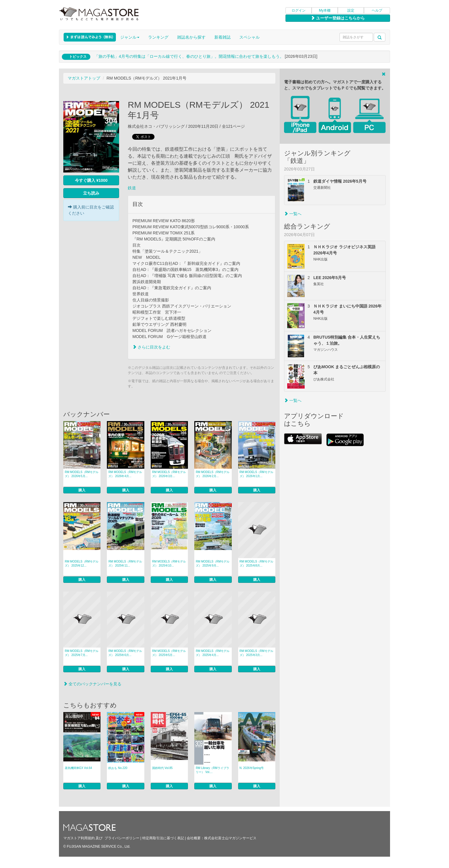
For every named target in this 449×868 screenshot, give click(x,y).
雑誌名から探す (191, 37)
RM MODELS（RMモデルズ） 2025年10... (169, 564)
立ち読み (91, 193)
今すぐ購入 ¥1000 (91, 180)
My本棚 (325, 10)
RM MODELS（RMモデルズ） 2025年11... (125, 564)
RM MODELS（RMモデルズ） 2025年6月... (125, 653)
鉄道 (132, 188)
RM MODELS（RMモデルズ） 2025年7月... (82, 653)
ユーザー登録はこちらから (338, 18)
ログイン (299, 10)
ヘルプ (377, 10)
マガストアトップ (84, 78)
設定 (351, 10)
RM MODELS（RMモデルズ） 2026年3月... (169, 474)
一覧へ (293, 214)
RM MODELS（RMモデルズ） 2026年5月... (82, 474)
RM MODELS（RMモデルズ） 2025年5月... (169, 653)
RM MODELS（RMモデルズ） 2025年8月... (256, 564)
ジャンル (130, 37)
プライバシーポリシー (122, 838)
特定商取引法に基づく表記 (163, 838)
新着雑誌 (222, 37)
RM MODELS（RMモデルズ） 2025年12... (82, 564)
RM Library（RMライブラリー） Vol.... (212, 770)
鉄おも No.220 (118, 768)
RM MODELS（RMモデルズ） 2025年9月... (213, 564)
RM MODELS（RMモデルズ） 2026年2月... (213, 474)
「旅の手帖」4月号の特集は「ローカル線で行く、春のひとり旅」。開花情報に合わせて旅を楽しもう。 (189, 56)
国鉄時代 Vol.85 (162, 768)
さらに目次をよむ (151, 347)
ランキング (158, 37)
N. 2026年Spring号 (252, 768)
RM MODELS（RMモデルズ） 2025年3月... (256, 653)
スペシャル (249, 37)
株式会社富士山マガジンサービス (230, 838)
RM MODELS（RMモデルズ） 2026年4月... (125, 474)
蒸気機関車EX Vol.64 (78, 768)
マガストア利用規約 (79, 838)
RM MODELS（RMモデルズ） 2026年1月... (256, 474)
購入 (82, 490)
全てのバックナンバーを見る (92, 684)
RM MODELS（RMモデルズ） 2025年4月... (213, 653)
